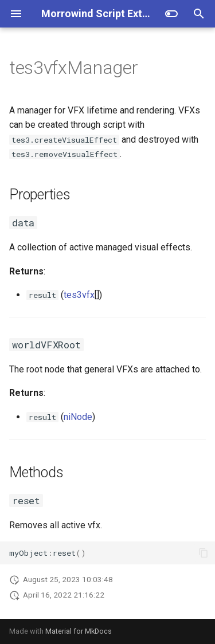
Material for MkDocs (79, 631)
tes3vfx (79, 295)
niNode (78, 417)
